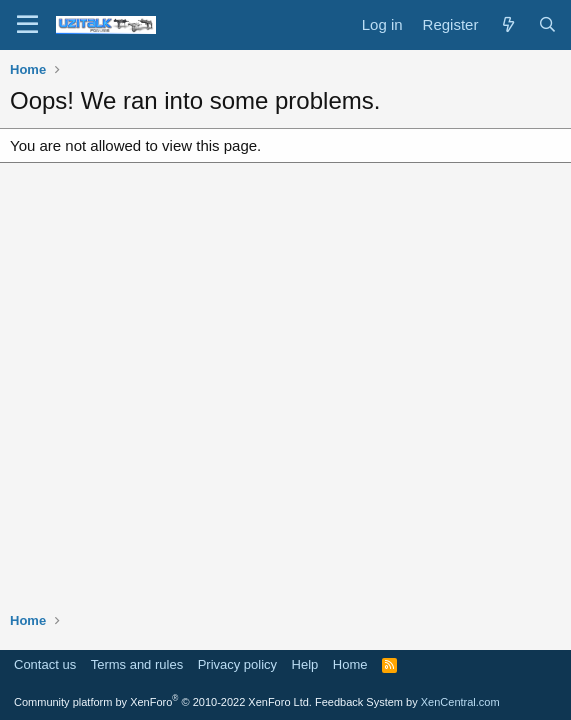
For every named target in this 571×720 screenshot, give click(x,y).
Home (350, 664)
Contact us (45, 664)
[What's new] (507, 24)
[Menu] (27, 25)
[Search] (547, 24)
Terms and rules (137, 664)
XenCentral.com (460, 702)
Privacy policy (237, 664)
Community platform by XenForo (163, 702)
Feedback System (359, 702)
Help (305, 664)
